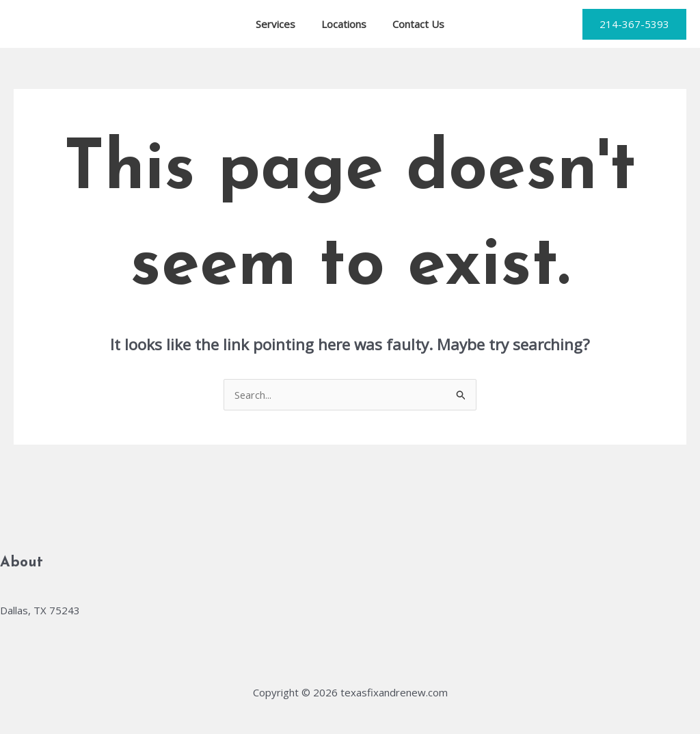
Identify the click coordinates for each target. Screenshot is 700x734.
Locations (344, 24)
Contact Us (413, 24)
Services (281, 24)
